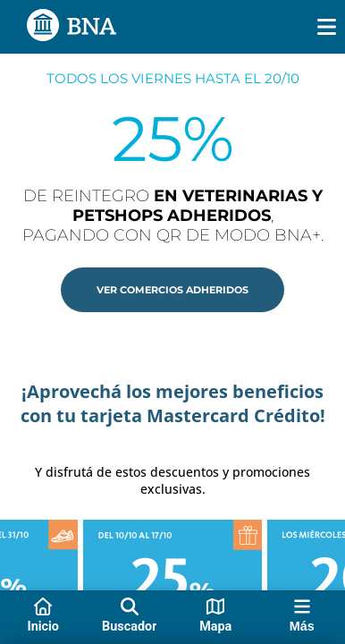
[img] (327, 27)
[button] (172, 290)
